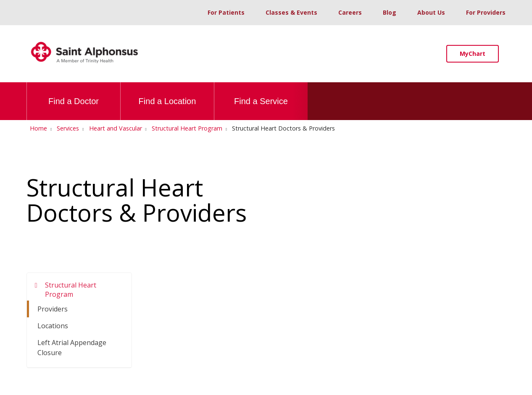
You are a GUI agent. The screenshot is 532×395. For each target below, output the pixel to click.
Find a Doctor (74, 94)
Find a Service (261, 94)
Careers (350, 12)
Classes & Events (291, 12)
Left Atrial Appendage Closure (72, 348)
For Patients (226, 12)
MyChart (473, 54)
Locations (53, 326)
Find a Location (167, 94)
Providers (53, 309)
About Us (431, 12)
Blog (390, 12)
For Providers (486, 12)
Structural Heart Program (71, 290)
